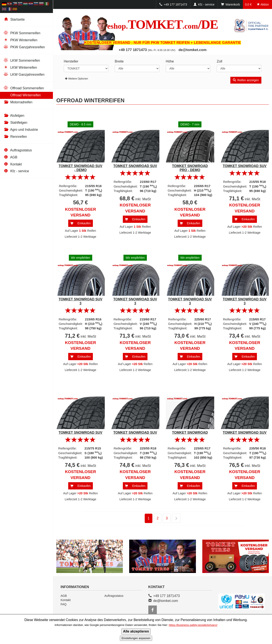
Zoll (220, 61)
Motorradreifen (18, 102)
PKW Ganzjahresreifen (24, 47)
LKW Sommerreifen (22, 60)
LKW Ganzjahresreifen (24, 74)
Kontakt (13, 164)
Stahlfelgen (15, 123)
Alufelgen (14, 116)
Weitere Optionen (76, 79)
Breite (119, 61)
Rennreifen (15, 137)
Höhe (170, 61)
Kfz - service (16, 171)
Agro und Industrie (21, 130)
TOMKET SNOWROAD (190, 433)
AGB (10, 157)
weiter (173, 518)
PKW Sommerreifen (22, 33)
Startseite (14, 19)
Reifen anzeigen (246, 80)
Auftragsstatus (18, 150)
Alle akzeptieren (136, 631)
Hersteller (71, 61)
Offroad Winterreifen (22, 95)
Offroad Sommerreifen (23, 88)
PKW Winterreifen (20, 40)
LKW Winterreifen (20, 67)
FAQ (64, 604)
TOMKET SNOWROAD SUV (135, 166)
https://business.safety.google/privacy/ (193, 625)
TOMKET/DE (163, 24)
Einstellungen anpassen (136, 638)
